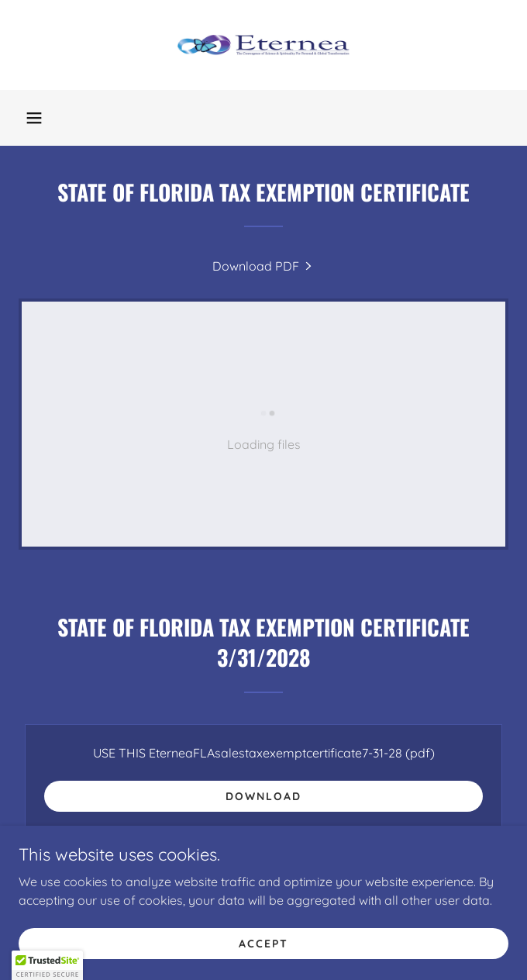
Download (263, 796)
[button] (34, 118)
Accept (263, 943)
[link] (263, 45)
